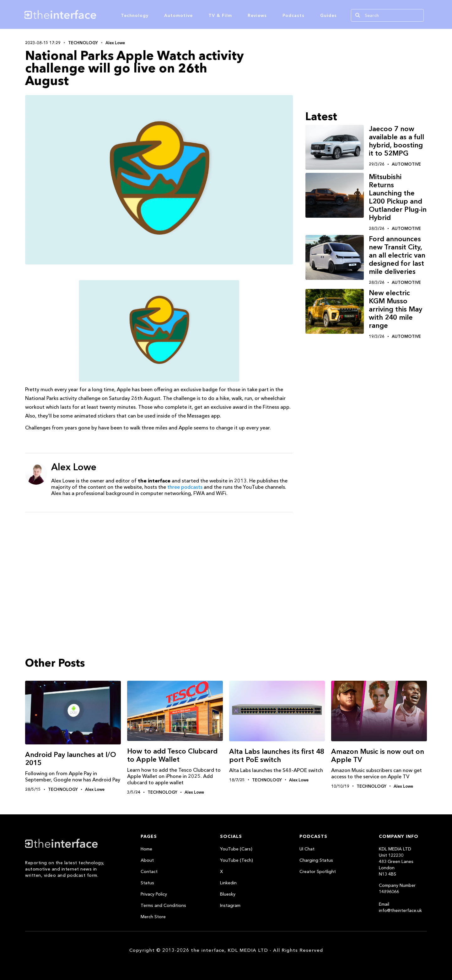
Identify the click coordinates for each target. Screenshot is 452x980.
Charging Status (316, 860)
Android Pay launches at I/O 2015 (71, 759)
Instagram (230, 905)
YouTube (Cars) (236, 849)
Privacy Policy (154, 894)
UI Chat (307, 849)
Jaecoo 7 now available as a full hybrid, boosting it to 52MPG (396, 141)
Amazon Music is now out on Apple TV (378, 756)
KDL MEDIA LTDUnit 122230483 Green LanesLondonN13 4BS (396, 861)
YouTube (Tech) (237, 860)
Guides (328, 15)
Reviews (257, 15)
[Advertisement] (159, 566)
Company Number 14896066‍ (397, 888)
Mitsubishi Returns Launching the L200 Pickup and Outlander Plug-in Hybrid (398, 197)
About (147, 860)
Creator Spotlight (318, 871)
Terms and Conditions (163, 905)
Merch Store (153, 917)
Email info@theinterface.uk (400, 907)
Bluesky (228, 894)
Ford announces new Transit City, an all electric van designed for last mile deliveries (397, 255)
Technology (135, 15)
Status (147, 883)
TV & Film (220, 15)
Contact (149, 871)
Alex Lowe (115, 43)
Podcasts (293, 15)
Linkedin (228, 883)
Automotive (178, 15)
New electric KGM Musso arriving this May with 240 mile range (395, 309)
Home (146, 849)
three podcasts (185, 487)
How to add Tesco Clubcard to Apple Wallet (172, 755)
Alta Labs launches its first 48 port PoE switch (277, 756)
